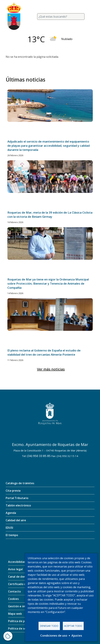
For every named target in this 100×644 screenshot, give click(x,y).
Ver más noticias (51, 369)
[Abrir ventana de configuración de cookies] (8, 636)
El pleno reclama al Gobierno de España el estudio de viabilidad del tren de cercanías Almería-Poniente (44, 352)
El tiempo (12, 535)
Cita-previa (13, 491)
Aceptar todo (73, 626)
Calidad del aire (16, 520)
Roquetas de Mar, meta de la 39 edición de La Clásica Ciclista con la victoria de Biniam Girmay (50, 215)
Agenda (11, 513)
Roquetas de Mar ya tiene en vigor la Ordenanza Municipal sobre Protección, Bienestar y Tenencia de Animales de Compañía (48, 283)
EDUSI (9, 528)
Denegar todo (49, 626)
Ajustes (77, 635)
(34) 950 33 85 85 (39, 456)
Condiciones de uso (54, 635)
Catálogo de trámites (20, 483)
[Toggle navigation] (90, 17)
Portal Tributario (17, 498)
